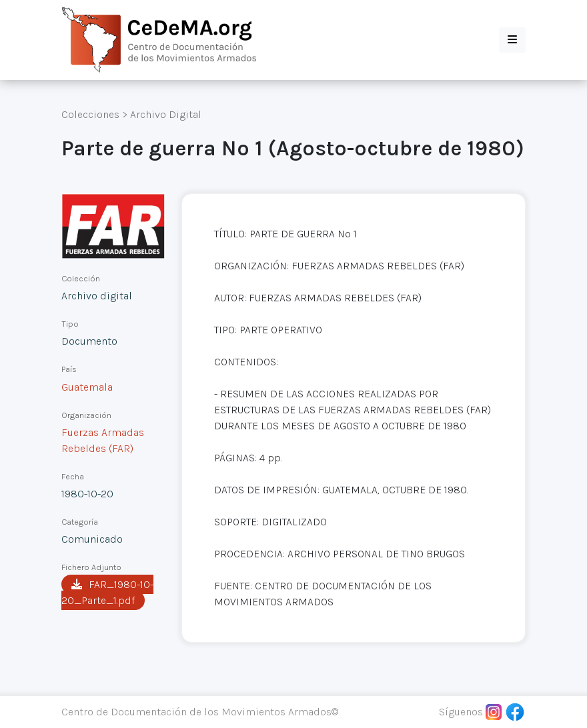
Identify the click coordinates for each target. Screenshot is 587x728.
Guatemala (87, 387)
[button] (512, 40)
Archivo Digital (166, 114)
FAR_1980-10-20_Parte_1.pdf (107, 592)
